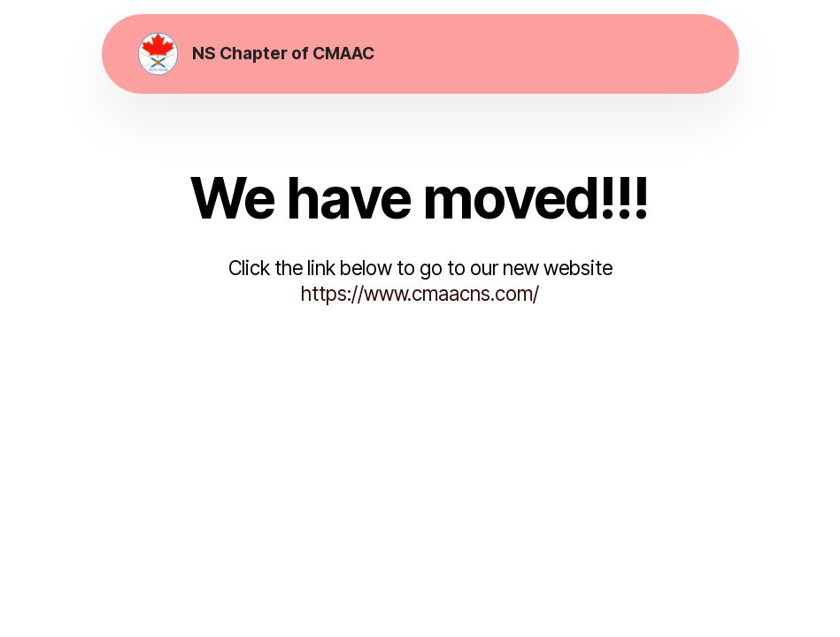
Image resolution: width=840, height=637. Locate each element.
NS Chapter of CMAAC (283, 54)
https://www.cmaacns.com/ (420, 293)
